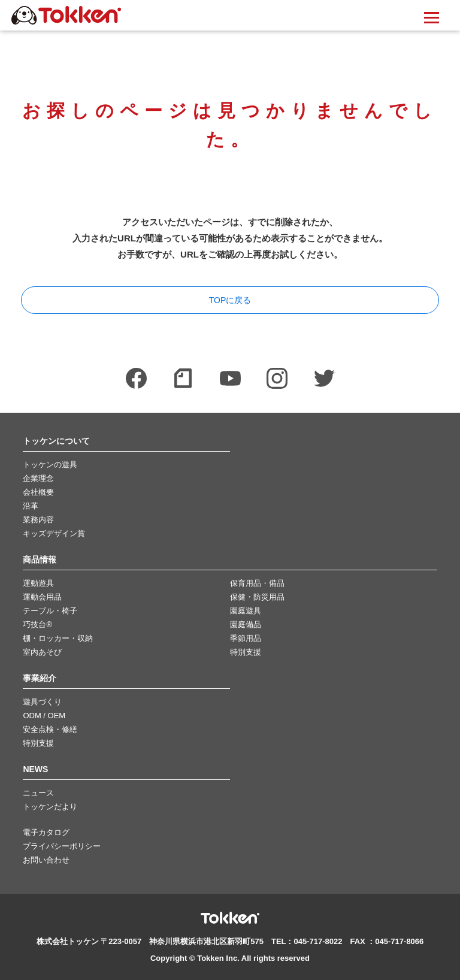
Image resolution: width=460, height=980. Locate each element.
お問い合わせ (46, 860)
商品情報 (40, 560)
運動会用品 (42, 597)
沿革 (31, 506)
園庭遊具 (246, 611)
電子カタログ (46, 832)
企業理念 (38, 478)
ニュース (38, 793)
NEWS (35, 769)
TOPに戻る (230, 300)
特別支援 (246, 652)
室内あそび (42, 652)
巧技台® (37, 624)
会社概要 (38, 492)
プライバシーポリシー (62, 846)
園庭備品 (246, 624)
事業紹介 (40, 678)
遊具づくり (42, 702)
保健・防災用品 (257, 597)
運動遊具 (38, 583)
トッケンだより (50, 807)
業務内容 (38, 520)
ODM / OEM (44, 716)
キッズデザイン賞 (54, 533)
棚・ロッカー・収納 (58, 638)
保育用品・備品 (257, 583)
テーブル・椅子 (50, 611)
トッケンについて (56, 441)
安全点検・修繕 (50, 729)
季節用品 (246, 638)
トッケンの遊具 (50, 465)
